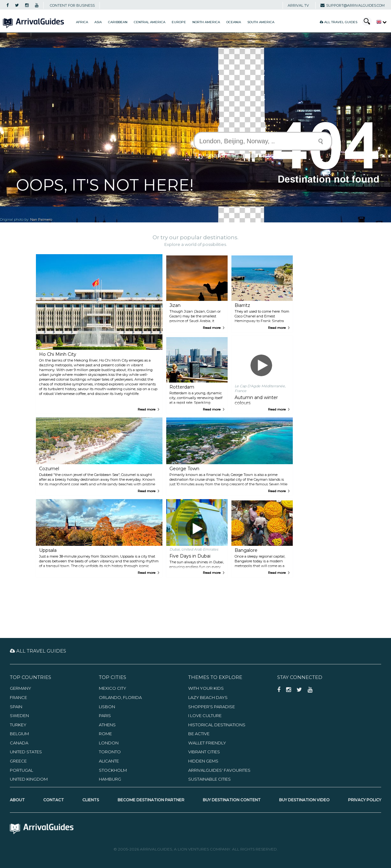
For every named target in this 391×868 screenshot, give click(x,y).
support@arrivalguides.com (353, 5)
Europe (179, 22)
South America (261, 22)
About (17, 800)
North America (206, 22)
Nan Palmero (41, 220)
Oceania (234, 22)
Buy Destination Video (304, 800)
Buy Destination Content (232, 800)
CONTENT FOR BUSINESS (72, 5)
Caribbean (118, 22)
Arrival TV (298, 5)
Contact (54, 800)
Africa (82, 22)
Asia (98, 22)
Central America (150, 22)
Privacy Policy (365, 800)
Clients (91, 800)
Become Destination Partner (151, 800)
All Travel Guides (339, 22)
